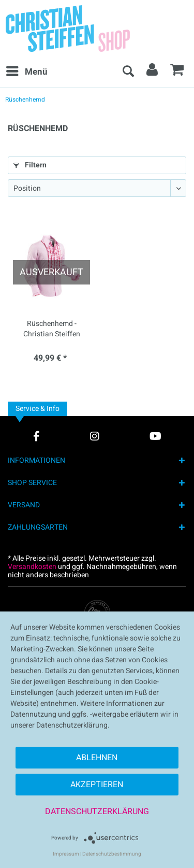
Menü (27, 71)
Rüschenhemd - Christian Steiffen (52, 329)
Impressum (66, 854)
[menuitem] (26, 72)
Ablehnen (97, 758)
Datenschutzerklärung (97, 812)
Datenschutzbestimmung (112, 854)
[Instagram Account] (95, 436)
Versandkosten (32, 567)
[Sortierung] (97, 188)
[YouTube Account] (155, 436)
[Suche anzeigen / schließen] (128, 72)
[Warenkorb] (177, 72)
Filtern (30, 165)
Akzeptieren (97, 785)
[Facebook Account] (36, 436)
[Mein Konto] (153, 72)
